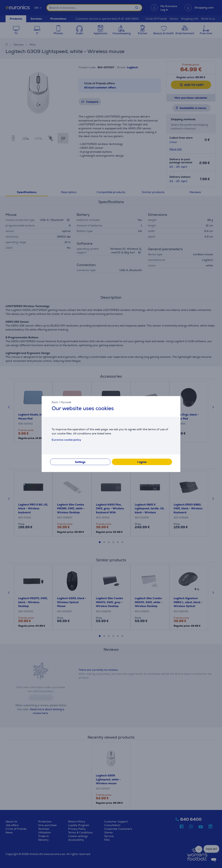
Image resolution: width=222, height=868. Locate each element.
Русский (66, 402)
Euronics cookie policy (66, 440)
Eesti (55, 402)
